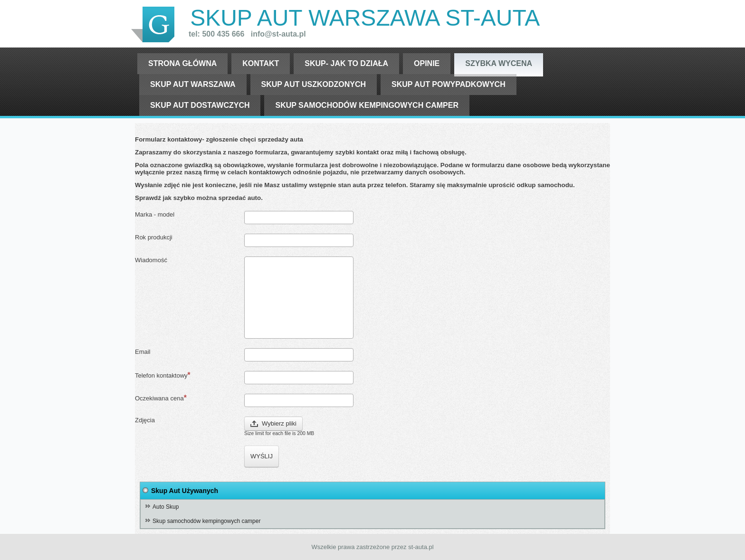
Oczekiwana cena (161, 398)
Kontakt (261, 63)
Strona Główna (182, 63)
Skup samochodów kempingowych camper (367, 105)
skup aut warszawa (193, 84)
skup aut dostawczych (200, 105)
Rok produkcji (154, 237)
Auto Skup (166, 507)
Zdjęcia (145, 420)
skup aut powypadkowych (449, 84)
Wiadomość (151, 260)
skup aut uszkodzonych (314, 84)
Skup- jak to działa (346, 63)
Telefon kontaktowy (163, 375)
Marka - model (155, 214)
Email (143, 352)
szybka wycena (499, 63)
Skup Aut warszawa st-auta (365, 18)
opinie (427, 63)
